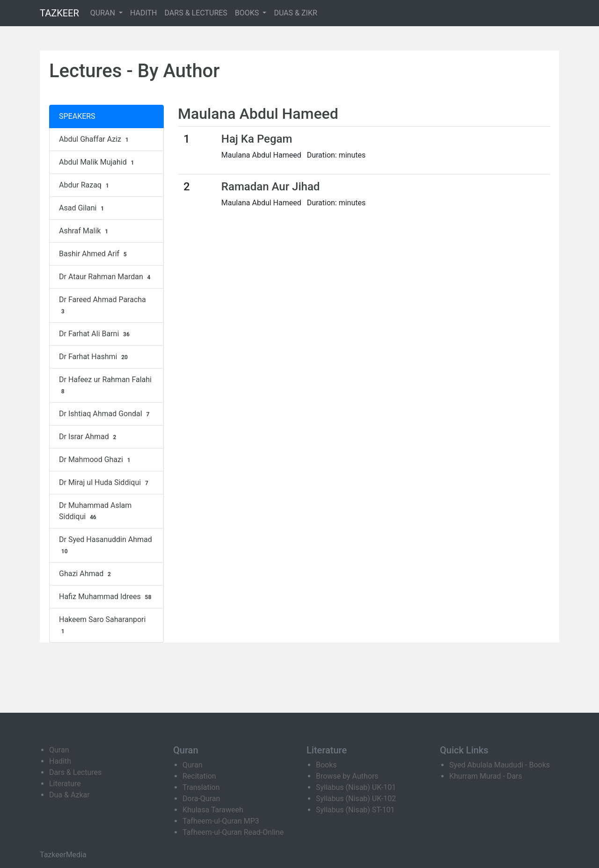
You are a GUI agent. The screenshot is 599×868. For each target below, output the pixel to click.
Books (326, 765)
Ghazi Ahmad (86, 574)
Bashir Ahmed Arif (94, 254)
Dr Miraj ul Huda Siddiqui (105, 483)
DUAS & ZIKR (295, 13)
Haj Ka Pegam (257, 139)
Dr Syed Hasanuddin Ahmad (106, 545)
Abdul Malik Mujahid (98, 162)
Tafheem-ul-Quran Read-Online (233, 832)
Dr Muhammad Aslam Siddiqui (95, 511)
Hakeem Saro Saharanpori (102, 625)
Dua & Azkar (69, 795)
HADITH (144, 13)
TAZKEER (59, 13)
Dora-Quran (201, 799)
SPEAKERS (77, 116)
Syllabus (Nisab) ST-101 (355, 810)
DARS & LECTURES (196, 13)
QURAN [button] (104, 13)
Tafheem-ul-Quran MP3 (221, 821)
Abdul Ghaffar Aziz (95, 139)
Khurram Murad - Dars (486, 776)
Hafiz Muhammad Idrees (106, 597)
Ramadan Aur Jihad (271, 187)
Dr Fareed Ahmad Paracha (102, 305)
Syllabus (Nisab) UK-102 (356, 799)
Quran (59, 750)
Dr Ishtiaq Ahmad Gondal (105, 414)
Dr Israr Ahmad (89, 437)
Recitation (199, 776)
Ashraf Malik (85, 231)
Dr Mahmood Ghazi (96, 460)
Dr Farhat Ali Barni (95, 334)
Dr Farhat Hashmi (95, 357)
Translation (201, 787)
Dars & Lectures (75, 772)
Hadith (60, 761)
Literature (65, 784)
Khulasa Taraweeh (213, 810)
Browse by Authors (347, 776)
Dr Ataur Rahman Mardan (106, 277)
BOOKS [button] (248, 13)
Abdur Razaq (85, 185)
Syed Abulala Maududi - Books (500, 765)
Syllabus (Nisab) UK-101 (356, 787)
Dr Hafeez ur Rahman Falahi (105, 385)
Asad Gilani (83, 208)
